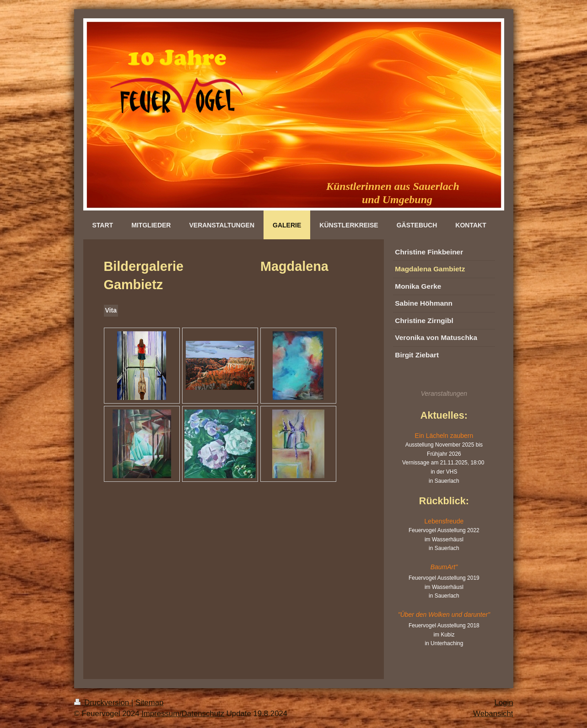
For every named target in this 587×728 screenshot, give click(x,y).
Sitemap (150, 703)
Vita (111, 310)
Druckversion (103, 703)
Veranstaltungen (444, 394)
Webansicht (493, 714)
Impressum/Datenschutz (183, 714)
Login (504, 703)
